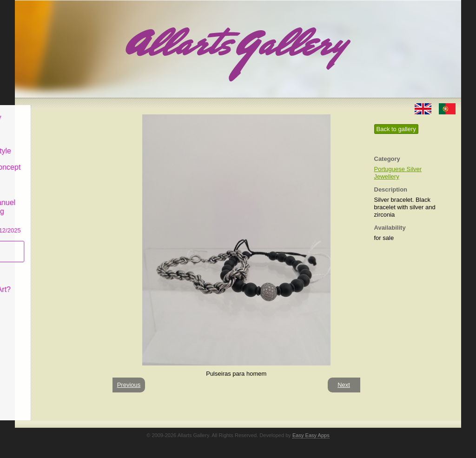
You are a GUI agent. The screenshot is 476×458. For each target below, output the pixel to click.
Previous (129, 385)
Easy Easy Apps (311, 435)
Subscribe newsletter (43, 244)
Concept (40, 266)
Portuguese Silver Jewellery (398, 173)
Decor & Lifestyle (54, 143)
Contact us (43, 299)
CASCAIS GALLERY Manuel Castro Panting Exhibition (59, 204)
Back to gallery (396, 129)
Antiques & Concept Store (58, 165)
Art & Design (46, 127)
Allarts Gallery (49, 110)
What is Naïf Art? (53, 282)
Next (344, 385)
